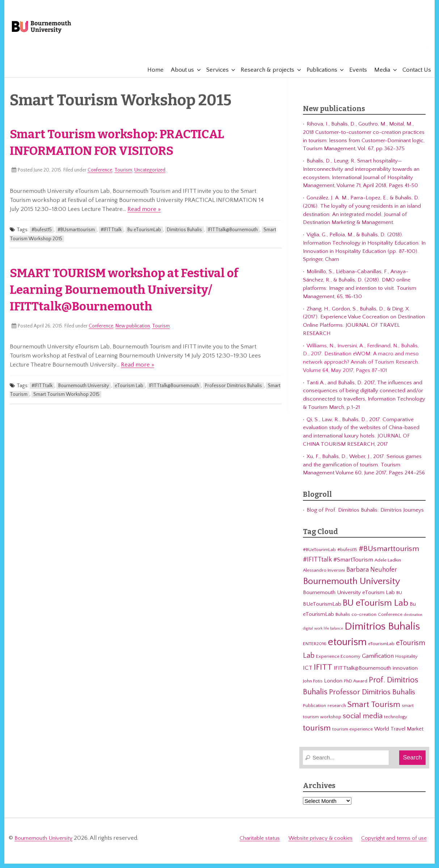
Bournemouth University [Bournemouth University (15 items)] (351, 588)
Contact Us (413, 76)
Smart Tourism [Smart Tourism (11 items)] (374, 711)
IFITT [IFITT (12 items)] (323, 674)
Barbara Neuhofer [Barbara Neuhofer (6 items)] (372, 576)
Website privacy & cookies (320, 844)
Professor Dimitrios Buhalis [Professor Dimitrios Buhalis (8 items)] (372, 699)
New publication (133, 332)
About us (179, 76)
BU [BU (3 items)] (399, 599)
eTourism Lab (129, 392)
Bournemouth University (57, 31)
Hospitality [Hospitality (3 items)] (406, 662)
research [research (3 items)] (337, 712)
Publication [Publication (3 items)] (315, 712)
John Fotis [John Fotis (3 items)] (313, 687)
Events (354, 76)
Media (379, 76)
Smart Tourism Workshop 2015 (66, 401)
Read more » (144, 215)
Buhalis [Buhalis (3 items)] (343, 621)
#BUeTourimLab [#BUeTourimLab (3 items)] (319, 556)
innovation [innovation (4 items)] (405, 675)
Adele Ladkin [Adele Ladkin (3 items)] (388, 567)
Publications (318, 76)
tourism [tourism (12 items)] (317, 734)
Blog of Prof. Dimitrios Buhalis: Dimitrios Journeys (365, 516)
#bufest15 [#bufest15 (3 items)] (347, 556)
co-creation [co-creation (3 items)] (364, 621)
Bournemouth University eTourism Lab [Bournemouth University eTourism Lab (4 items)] (349, 599)
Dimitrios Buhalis (184, 236)
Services (214, 76)
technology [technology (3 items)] (396, 723)
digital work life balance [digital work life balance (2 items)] (323, 635)
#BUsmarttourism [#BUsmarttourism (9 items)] (389, 555)
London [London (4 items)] (333, 687)
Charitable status (260, 844)
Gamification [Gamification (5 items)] (378, 662)
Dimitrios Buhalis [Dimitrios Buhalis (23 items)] (382, 633)
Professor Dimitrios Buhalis (233, 392)
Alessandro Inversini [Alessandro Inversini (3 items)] (324, 576)
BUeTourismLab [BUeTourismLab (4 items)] (322, 611)
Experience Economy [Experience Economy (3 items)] (338, 662)
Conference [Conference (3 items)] (390, 621)
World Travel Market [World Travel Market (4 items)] (399, 735)
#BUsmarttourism (76, 236)
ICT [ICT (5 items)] (308, 674)
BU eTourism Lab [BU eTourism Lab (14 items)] (375, 610)
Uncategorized (150, 177)
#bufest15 (42, 236)
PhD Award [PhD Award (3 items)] (356, 687)
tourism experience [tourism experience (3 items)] (353, 735)
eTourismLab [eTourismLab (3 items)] (381, 650)
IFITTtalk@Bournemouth (233, 236)
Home (152, 76)
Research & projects (264, 76)
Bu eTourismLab (144, 236)
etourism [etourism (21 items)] (347, 648)
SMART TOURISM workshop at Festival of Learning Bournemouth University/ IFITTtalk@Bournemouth (124, 296)
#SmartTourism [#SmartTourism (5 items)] (353, 566)
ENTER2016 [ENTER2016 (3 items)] (315, 650)
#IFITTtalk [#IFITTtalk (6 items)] (317, 566)
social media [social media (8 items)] (363, 723)
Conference (100, 177)
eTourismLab (380, 54)
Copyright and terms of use (394, 844)
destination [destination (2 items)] (413, 621)
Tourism (123, 177)
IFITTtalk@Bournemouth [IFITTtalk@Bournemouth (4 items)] (362, 675)
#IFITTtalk (111, 236)
